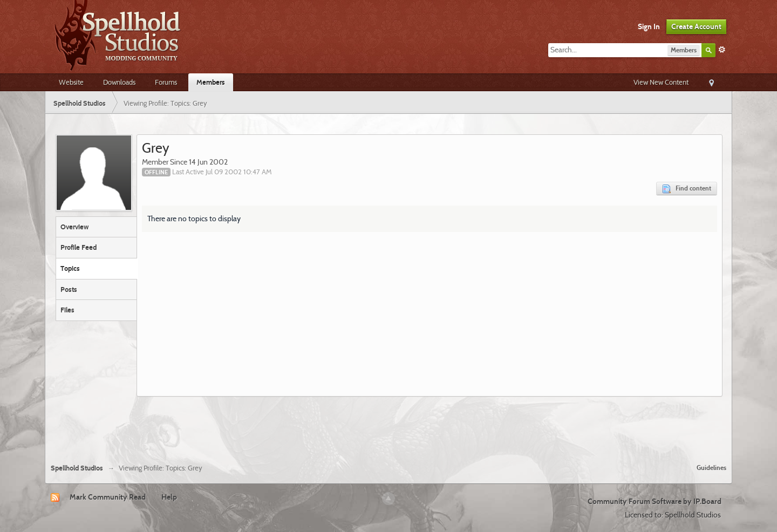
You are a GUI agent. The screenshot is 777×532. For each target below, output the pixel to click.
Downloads (119, 82)
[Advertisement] (388, 426)
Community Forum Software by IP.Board (655, 501)
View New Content (661, 82)
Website (71, 82)
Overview (74, 227)
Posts (69, 289)
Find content (687, 189)
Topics (70, 268)
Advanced (722, 50)
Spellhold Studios (77, 468)
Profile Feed (79, 247)
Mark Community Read (108, 497)
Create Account (696, 26)
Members (211, 82)
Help (169, 497)
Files (67, 310)
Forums (166, 82)
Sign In (649, 26)
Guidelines (711, 468)
